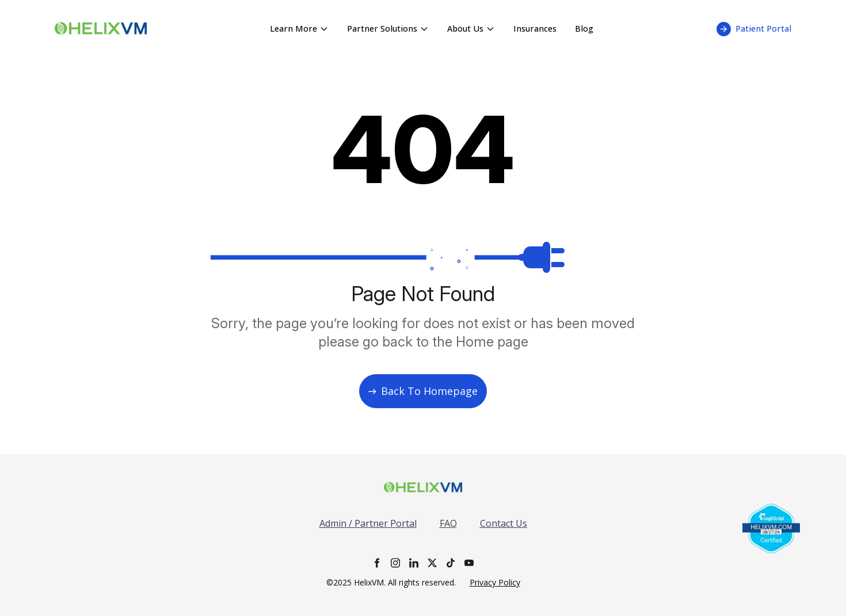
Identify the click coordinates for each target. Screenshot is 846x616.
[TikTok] (451, 563)
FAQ (448, 523)
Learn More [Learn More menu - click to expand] (299, 28)
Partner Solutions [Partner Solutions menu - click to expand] (388, 28)
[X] (432, 563)
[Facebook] (377, 563)
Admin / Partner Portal (368, 523)
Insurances (535, 28)
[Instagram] (395, 563)
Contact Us (504, 523)
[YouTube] (469, 563)
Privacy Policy (495, 582)
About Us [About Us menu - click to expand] (471, 28)
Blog (584, 28)
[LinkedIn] (414, 563)
